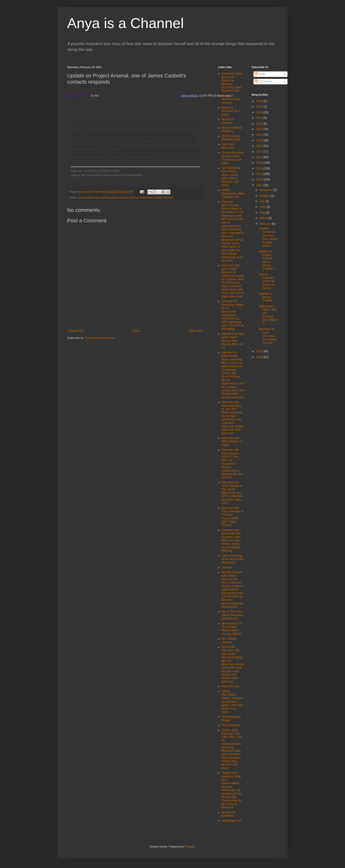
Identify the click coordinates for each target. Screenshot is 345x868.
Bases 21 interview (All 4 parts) (231, 111)
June (263, 207)
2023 (260, 118)
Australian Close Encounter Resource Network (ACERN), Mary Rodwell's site (232, 82)
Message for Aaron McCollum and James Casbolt (268, 336)
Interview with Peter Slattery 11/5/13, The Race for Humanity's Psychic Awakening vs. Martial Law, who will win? (232, 464)
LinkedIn (227, 567)
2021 (260, 129)
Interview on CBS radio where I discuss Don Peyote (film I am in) (233, 341)
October (265, 196)
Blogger (190, 847)
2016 (260, 157)
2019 (260, 140)
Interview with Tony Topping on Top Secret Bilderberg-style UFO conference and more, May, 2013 (232, 493)
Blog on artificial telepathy (232, 129)
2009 (260, 357)
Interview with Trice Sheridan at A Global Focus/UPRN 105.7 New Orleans (233, 517)
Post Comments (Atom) (100, 338)
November (267, 190)
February (266, 224)
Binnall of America (227, 121)
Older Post (196, 331)
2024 (260, 112)
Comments (263, 81)
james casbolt (86, 197)
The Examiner (231, 725)
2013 (260, 174)
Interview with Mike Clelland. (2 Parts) (232, 442)
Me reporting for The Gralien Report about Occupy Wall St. (232, 629)
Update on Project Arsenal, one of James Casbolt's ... (268, 260)
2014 (260, 168)
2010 (260, 351)
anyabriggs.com (232, 821)
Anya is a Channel (125, 23)
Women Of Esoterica (228, 814)
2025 (260, 107)
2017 (260, 152)
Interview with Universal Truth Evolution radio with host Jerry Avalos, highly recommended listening (231, 540)
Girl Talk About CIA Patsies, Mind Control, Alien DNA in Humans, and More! (231, 177)
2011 (260, 185)
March (264, 218)
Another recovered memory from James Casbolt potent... (268, 237)
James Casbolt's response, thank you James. (267, 281)
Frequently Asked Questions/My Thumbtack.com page (233, 158)
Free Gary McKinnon (228, 146)
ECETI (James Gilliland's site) (231, 138)
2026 (260, 101)
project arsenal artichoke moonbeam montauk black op (142, 197)
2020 (260, 135)
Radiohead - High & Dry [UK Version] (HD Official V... (268, 315)
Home (136, 331)
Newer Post (76, 331)
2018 (260, 146)
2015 (260, 163)
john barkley (102, 197)
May (263, 213)
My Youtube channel (229, 640)
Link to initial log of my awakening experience (232, 559)
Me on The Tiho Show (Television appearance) (232, 615)
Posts (260, 74)
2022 (260, 124)
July (262, 201)
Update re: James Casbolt (265, 297)
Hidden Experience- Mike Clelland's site (233, 194)
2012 (260, 179)
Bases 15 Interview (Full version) (231, 99)
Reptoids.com (230, 686)
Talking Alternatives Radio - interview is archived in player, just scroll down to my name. (232, 702)
